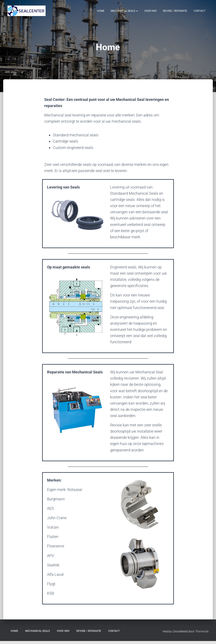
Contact (199, 11)
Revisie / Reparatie (175, 11)
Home (101, 11)
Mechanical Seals (124, 11)
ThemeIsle (202, 634)
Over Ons (150, 11)
